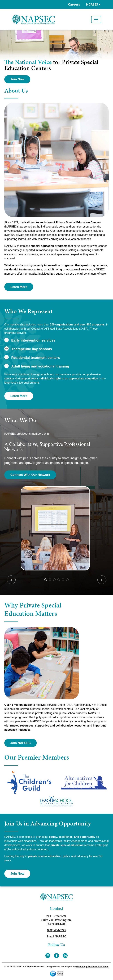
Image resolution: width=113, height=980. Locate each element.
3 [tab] (54, 580)
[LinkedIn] (65, 956)
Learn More (19, 287)
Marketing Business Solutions (92, 967)
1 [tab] (46, 580)
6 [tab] (67, 580)
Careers (74, 4)
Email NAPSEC (56, 936)
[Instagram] (48, 956)
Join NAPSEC (21, 743)
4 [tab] (59, 580)
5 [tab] (63, 580)
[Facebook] (56, 956)
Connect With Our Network (30, 475)
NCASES (92, 4)
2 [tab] (50, 580)
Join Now (17, 79)
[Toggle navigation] (96, 20)
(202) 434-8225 (56, 930)
